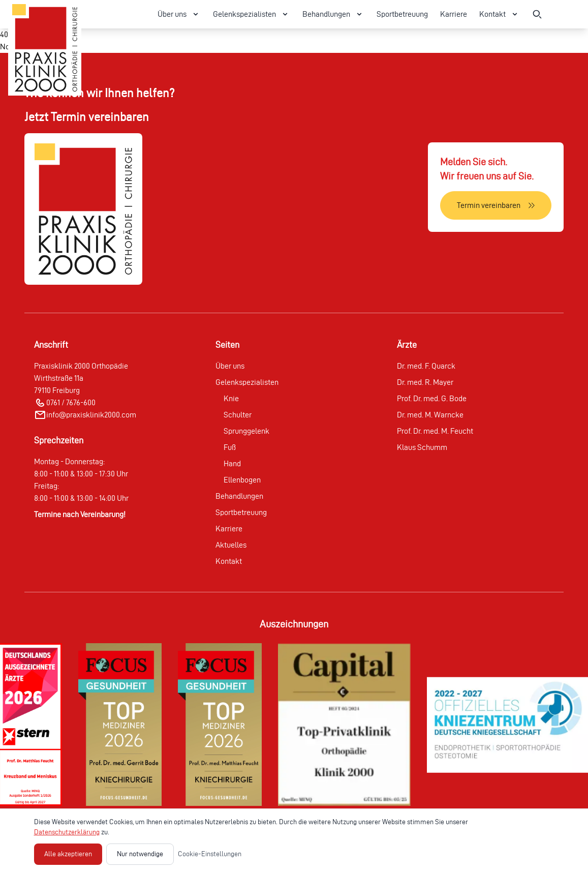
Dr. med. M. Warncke (430, 415)
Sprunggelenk (246, 431)
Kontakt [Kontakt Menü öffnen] (500, 14)
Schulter (238, 415)
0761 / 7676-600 (71, 402)
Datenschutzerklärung (67, 832)
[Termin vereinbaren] (496, 205)
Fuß (230, 447)
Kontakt (229, 561)
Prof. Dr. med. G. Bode (432, 398)
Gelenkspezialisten (247, 382)
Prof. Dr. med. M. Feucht (435, 431)
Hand (232, 463)
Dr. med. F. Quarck (426, 366)
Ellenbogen (242, 480)
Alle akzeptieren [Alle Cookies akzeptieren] (68, 854)
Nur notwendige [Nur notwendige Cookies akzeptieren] (140, 854)
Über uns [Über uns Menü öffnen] (179, 14)
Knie (231, 398)
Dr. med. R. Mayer (425, 382)
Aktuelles (231, 545)
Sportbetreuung (402, 14)
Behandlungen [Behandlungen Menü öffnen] (333, 14)
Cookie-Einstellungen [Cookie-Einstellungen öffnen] (210, 854)
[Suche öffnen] (537, 14)
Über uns (230, 366)
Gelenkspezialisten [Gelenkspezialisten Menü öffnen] (252, 14)
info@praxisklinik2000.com (91, 415)
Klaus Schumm (422, 447)
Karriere (454, 14)
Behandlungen (239, 496)
